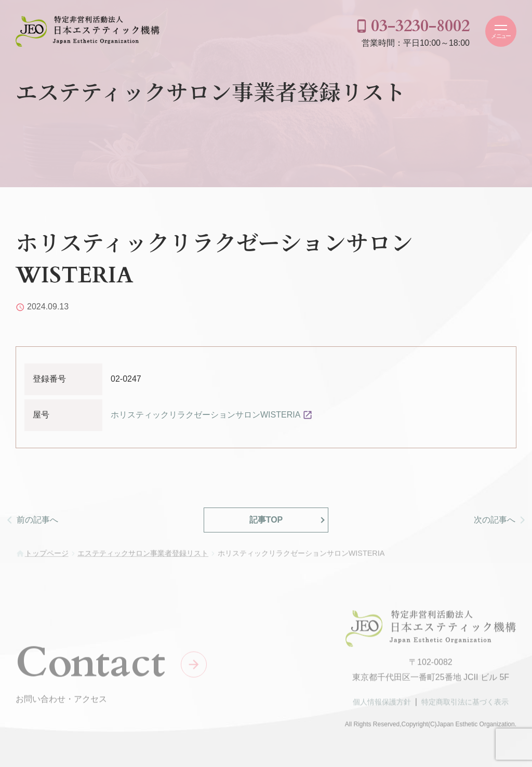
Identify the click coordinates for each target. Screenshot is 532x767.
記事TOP (266, 520)
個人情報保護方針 (382, 704)
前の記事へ (37, 520)
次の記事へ (495, 520)
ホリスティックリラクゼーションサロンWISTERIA (205, 415)
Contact (90, 665)
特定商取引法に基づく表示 (465, 704)
